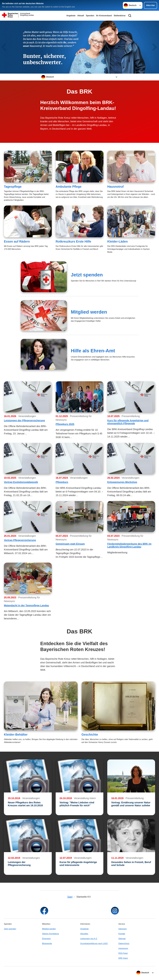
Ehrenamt (46, 939)
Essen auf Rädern (17, 241)
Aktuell (81, 16)
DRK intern (123, 958)
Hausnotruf (115, 187)
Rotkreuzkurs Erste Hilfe (73, 241)
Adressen (123, 929)
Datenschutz (124, 944)
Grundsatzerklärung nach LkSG (94, 944)
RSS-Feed (123, 953)
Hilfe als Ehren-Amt (93, 351)
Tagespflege (13, 187)
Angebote (71, 16)
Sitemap (122, 939)
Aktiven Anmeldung (50, 934)
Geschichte (90, 735)
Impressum (123, 948)
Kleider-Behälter (16, 735)
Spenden (90, 16)
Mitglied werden (89, 312)
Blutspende (47, 944)
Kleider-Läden (117, 241)
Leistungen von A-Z (89, 939)
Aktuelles (84, 934)
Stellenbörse (120, 16)
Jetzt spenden (87, 275)
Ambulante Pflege (69, 187)
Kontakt (122, 934)
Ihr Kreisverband (104, 16)
